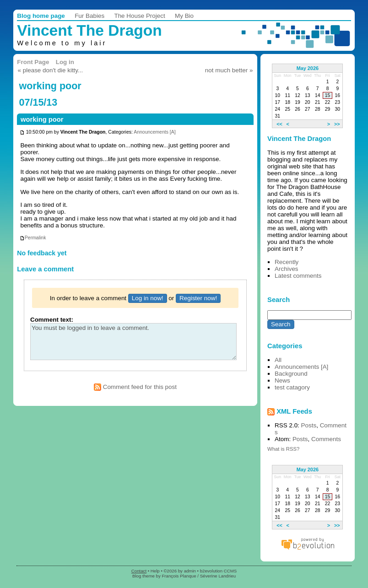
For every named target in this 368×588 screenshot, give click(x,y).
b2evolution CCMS (219, 571)
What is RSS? (283, 449)
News (282, 380)
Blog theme (143, 576)
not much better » (229, 70)
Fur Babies (89, 16)
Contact (139, 571)
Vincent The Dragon (89, 30)
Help (155, 571)
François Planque (179, 576)
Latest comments (298, 276)
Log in (65, 62)
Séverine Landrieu (218, 576)
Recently (287, 262)
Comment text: (52, 320)
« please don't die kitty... (51, 70)
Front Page (33, 62)
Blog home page (41, 16)
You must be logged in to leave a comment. (133, 342)
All (278, 360)
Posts (309, 425)
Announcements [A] (154, 132)
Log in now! (148, 298)
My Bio (184, 16)
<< (279, 124)
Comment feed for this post (135, 387)
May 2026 (308, 68)
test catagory (292, 387)
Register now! (198, 298)
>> (337, 124)
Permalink (33, 238)
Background (291, 374)
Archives (287, 269)
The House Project (139, 16)
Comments (326, 439)
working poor (42, 119)
